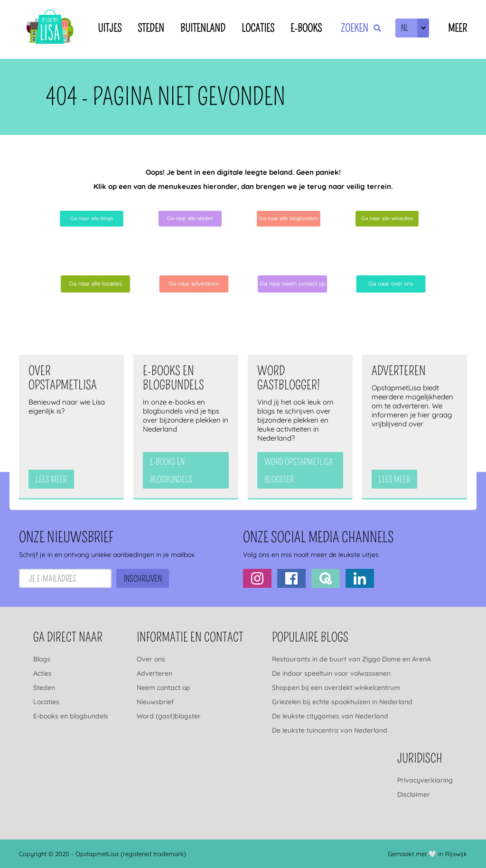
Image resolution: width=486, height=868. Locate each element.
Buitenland (203, 28)
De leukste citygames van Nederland (330, 716)
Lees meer (51, 480)
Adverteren (154, 673)
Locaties (258, 28)
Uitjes (110, 28)
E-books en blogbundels (71, 716)
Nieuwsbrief (155, 702)
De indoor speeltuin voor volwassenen (331, 673)
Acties (42, 673)
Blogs (42, 659)
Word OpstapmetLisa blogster (299, 471)
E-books (306, 28)
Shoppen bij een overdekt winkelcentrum (336, 688)
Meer (458, 28)
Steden (151, 28)
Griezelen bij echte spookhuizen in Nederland (342, 702)
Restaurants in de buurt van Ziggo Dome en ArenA (351, 659)
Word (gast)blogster (169, 716)
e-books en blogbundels (171, 471)
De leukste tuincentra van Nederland (330, 730)
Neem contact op (164, 688)
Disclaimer (414, 794)
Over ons (151, 659)
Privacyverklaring (425, 780)
